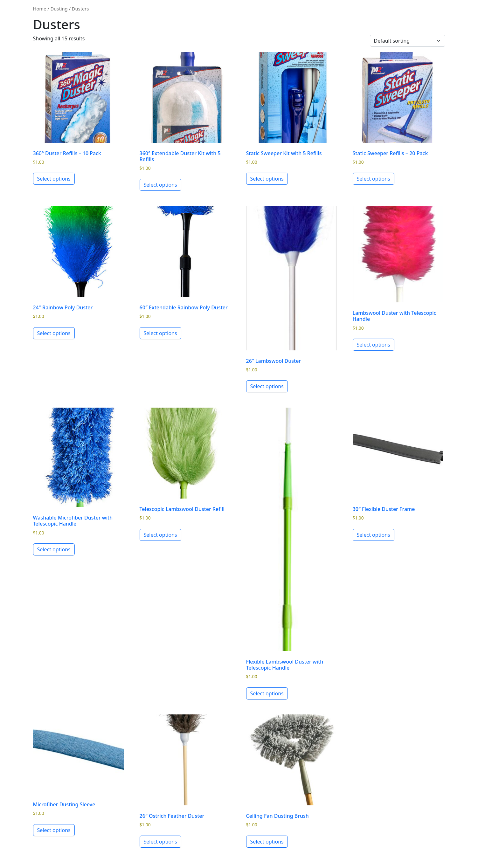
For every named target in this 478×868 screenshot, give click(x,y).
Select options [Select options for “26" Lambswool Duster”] (267, 386)
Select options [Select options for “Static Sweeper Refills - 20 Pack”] (374, 179)
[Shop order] (408, 41)
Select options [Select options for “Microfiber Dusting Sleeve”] (54, 830)
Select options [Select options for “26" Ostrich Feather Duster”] (160, 842)
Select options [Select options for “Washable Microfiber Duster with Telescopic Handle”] (54, 549)
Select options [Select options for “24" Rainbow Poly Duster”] (54, 333)
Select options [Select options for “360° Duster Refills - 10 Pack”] (54, 179)
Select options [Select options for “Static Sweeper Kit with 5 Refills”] (267, 179)
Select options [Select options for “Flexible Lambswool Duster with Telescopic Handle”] (267, 693)
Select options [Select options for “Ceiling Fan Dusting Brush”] (267, 842)
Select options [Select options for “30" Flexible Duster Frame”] (374, 535)
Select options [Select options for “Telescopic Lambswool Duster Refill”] (160, 535)
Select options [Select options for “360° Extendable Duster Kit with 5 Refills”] (160, 185)
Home (40, 9)
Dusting (59, 9)
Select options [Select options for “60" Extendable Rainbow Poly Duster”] (160, 333)
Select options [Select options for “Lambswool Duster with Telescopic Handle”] (374, 345)
